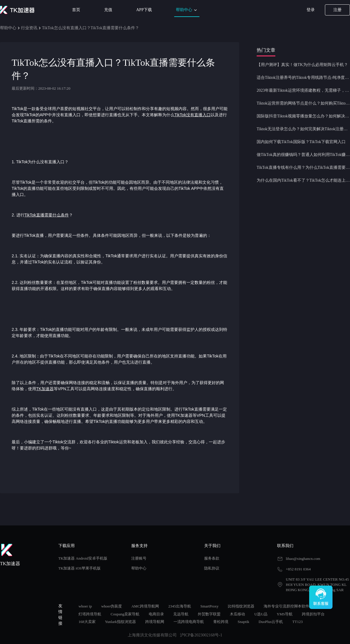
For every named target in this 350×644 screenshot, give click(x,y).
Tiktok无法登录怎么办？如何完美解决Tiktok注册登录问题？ (303, 129)
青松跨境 (221, 622)
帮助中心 (187, 10)
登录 (311, 10)
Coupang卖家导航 (125, 614)
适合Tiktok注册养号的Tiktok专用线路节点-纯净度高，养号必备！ (303, 78)
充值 (108, 10)
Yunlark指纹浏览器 (120, 622)
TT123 (297, 622)
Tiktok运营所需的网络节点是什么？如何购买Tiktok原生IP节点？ (303, 103)
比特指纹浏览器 (241, 606)
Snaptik (244, 622)
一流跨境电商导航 (189, 622)
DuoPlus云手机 (271, 622)
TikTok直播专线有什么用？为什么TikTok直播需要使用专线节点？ (303, 167)
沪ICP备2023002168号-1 (201, 635)
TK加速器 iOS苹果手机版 (79, 568)
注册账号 (139, 558)
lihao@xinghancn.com (303, 559)
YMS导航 (285, 614)
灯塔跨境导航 (90, 614)
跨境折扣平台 (313, 614)
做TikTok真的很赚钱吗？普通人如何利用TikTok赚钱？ (303, 155)
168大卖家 (87, 622)
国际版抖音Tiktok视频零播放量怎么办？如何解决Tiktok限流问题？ (303, 116)
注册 (337, 10)
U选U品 (261, 614)
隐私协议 (212, 568)
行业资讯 (29, 28)
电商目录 (156, 614)
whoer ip (85, 606)
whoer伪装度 (112, 606)
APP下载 (144, 10)
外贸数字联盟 (209, 614)
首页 (76, 10)
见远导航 (181, 614)
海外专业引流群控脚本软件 (286, 606)
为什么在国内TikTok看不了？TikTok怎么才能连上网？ (303, 180)
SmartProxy (209, 606)
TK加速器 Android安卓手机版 (83, 558)
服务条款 (212, 558)
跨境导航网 (155, 622)
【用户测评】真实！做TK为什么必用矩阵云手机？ (302, 65)
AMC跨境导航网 (145, 606)
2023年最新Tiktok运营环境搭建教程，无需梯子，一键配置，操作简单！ (303, 90)
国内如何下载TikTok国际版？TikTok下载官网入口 (301, 142)
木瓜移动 (237, 614)
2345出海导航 (180, 606)
